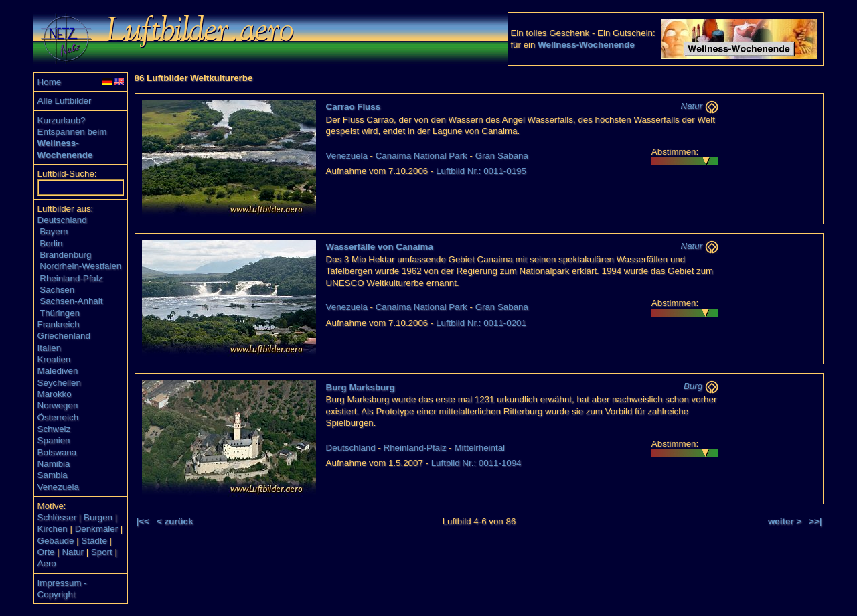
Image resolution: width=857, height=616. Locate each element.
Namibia (54, 464)
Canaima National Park (421, 156)
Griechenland (64, 336)
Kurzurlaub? (62, 120)
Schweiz (54, 429)
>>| (815, 521)
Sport (102, 552)
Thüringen (60, 313)
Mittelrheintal (480, 448)
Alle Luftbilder (65, 101)
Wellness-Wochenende (586, 45)
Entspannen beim (72, 132)
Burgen (98, 517)
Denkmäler (96, 529)
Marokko (55, 394)
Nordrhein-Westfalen (80, 266)
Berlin (51, 243)
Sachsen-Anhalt (71, 301)
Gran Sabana (502, 156)
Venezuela (58, 487)
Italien (50, 348)
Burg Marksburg (361, 387)
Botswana (57, 452)
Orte (46, 552)
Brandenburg (65, 255)
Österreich (58, 417)
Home (50, 82)
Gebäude (56, 541)
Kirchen (53, 529)
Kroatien (54, 359)
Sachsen (57, 290)
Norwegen (58, 405)
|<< (143, 521)
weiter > (785, 521)
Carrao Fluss (353, 107)
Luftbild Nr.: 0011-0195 (481, 171)
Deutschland (62, 220)
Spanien (54, 440)
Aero (47, 563)
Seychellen (59, 383)
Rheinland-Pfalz (71, 278)
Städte (94, 541)
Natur (73, 552)
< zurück (175, 521)
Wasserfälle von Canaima (380, 247)
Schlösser (57, 517)
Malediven (58, 371)
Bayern (54, 231)
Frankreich (59, 324)
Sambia (53, 475)
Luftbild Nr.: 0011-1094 (476, 463)
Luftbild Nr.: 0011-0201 (481, 323)
